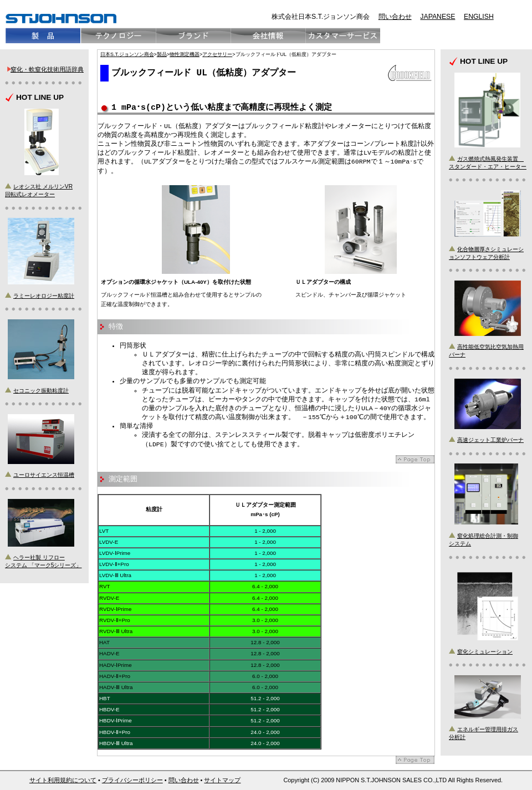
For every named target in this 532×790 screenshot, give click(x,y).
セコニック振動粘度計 (41, 391)
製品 (162, 54)
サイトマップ (222, 780)
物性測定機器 (185, 54)
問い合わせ (395, 17)
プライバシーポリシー (132, 780)
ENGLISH (479, 17)
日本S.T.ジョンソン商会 (127, 54)
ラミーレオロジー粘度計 (44, 296)
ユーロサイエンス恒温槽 (44, 475)
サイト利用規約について (63, 780)
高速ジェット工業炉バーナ (490, 440)
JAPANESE (438, 17)
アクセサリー (217, 54)
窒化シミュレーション (485, 652)
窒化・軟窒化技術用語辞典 (47, 69)
